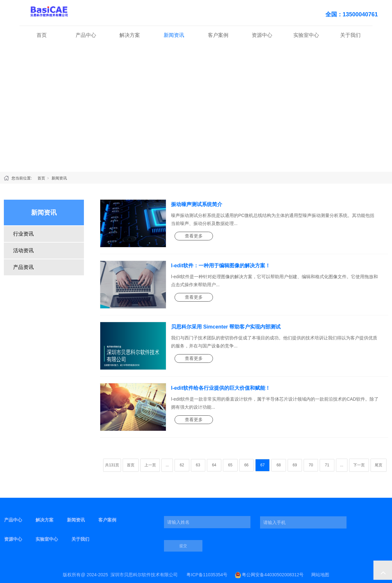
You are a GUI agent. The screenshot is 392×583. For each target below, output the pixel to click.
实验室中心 (306, 35)
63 (198, 465)
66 (246, 465)
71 (327, 465)
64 (214, 465)
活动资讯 (23, 250)
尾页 (379, 465)
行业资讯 (23, 234)
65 (230, 465)
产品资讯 (23, 267)
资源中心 (262, 35)
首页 (42, 35)
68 (278, 465)
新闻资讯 (174, 35)
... (167, 465)
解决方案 (130, 35)
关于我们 (350, 35)
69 (295, 465)
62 (182, 465)
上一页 (150, 465)
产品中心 (86, 35)
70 (311, 465)
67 (262, 465)
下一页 (359, 465)
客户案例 (218, 35)
